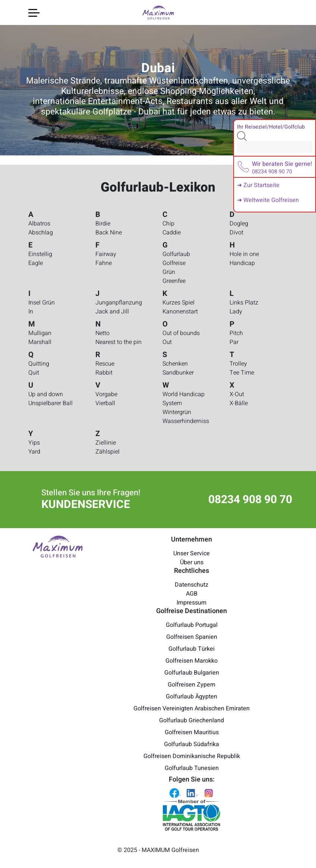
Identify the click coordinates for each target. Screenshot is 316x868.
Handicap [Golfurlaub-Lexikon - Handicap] (242, 263)
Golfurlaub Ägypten (192, 697)
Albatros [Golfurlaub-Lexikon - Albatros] (39, 224)
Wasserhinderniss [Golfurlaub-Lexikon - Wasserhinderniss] (186, 421)
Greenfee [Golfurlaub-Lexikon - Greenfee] (174, 281)
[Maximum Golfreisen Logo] (58, 546)
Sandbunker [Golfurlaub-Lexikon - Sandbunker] (178, 373)
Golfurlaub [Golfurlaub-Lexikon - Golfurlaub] (176, 254)
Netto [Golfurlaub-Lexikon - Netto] (102, 333)
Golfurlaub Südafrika (192, 744)
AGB (192, 594)
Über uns (192, 562)
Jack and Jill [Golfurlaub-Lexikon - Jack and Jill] (112, 312)
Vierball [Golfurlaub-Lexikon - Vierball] (105, 403)
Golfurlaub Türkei (192, 649)
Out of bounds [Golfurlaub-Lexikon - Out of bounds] (181, 333)
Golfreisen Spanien (192, 637)
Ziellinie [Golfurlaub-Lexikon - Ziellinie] (106, 443)
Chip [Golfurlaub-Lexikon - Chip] (168, 224)
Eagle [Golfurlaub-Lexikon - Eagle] (36, 263)
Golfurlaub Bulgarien (192, 673)
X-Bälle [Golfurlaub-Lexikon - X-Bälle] (239, 403)
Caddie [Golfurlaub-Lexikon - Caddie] (172, 233)
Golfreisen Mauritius (192, 732)
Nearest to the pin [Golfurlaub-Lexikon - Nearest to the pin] (118, 342)
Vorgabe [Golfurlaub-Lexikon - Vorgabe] (106, 394)
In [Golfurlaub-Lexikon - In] (31, 312)
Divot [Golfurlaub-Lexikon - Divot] (236, 233)
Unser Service (192, 553)
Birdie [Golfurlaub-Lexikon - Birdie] (103, 224)
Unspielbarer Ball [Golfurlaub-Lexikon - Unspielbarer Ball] (50, 403)
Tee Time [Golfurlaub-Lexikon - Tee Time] (242, 373)
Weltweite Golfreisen (271, 200)
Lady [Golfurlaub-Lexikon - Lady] (236, 312)
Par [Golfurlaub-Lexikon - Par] (234, 342)
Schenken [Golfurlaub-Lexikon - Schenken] (175, 364)
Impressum (192, 603)
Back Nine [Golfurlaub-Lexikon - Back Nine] (109, 233)
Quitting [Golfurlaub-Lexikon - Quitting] (39, 364)
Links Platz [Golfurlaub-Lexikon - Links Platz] (244, 303)
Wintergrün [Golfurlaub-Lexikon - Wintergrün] (177, 412)
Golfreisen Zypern (192, 685)
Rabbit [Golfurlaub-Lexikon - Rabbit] (104, 373)
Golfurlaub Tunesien (192, 768)
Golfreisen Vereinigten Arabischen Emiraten (192, 708)
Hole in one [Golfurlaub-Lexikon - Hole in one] (244, 254)
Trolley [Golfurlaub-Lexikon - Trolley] (238, 364)
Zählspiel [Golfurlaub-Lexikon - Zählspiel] (108, 452)
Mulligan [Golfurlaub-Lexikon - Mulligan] (40, 333)
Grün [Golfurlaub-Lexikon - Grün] (169, 272)
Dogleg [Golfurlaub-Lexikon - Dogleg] (239, 224)
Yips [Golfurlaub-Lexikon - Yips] (34, 443)
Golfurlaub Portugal (192, 625)
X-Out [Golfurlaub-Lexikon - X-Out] (237, 394)
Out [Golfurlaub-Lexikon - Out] (167, 342)
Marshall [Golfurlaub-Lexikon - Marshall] (40, 342)
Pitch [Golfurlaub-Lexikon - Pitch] (236, 333)
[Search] (275, 147)
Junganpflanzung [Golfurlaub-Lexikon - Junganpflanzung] (119, 303)
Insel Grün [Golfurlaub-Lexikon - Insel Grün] (42, 303)
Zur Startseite (261, 185)
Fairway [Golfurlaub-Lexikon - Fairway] (106, 254)
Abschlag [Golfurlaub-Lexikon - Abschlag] (41, 233)
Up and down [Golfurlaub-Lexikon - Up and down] (46, 394)
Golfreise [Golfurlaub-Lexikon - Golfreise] (174, 263)
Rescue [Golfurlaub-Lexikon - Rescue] (105, 364)
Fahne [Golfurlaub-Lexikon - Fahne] (104, 263)
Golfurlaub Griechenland (192, 720)
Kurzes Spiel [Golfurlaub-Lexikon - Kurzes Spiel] (178, 303)
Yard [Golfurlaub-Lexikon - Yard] (34, 452)
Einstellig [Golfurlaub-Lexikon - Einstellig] (40, 254)
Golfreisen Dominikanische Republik (192, 756)
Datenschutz (192, 585)
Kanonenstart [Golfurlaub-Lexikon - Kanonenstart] (180, 312)
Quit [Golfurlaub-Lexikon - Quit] (34, 373)
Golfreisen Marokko (192, 661)
